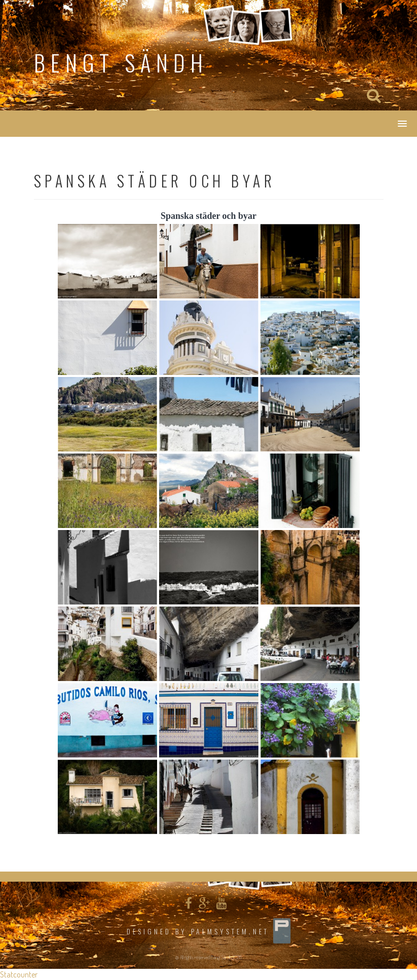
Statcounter (19, 974)
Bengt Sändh (121, 63)
